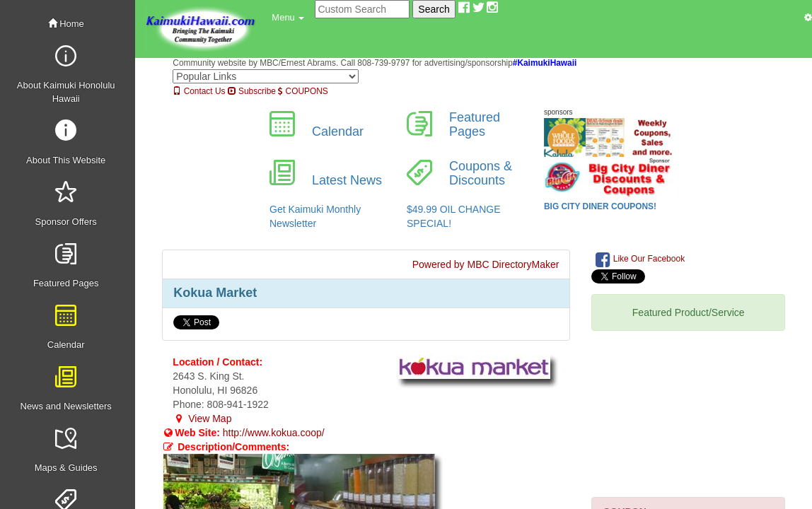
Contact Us (199, 91)
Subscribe (252, 91)
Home (66, 24)
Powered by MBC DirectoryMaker (486, 264)
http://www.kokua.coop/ (274, 433)
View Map (202, 419)
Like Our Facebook (640, 259)
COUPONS (303, 91)
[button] (288, 18)
